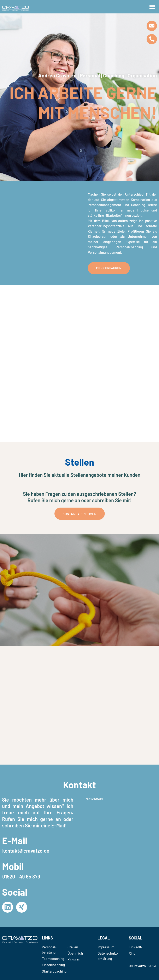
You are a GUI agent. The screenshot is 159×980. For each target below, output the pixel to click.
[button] (152, 7)
